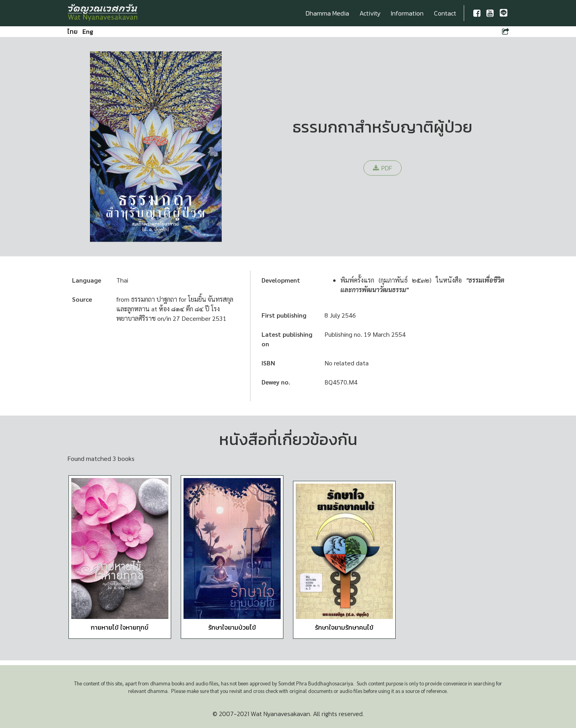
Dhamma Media (327, 13)
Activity (370, 13)
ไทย (72, 31)
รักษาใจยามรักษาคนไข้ (344, 627)
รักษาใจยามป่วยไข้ (232, 627)
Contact (445, 13)
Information (407, 13)
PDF (383, 168)
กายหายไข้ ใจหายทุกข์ (120, 627)
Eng (88, 31)
